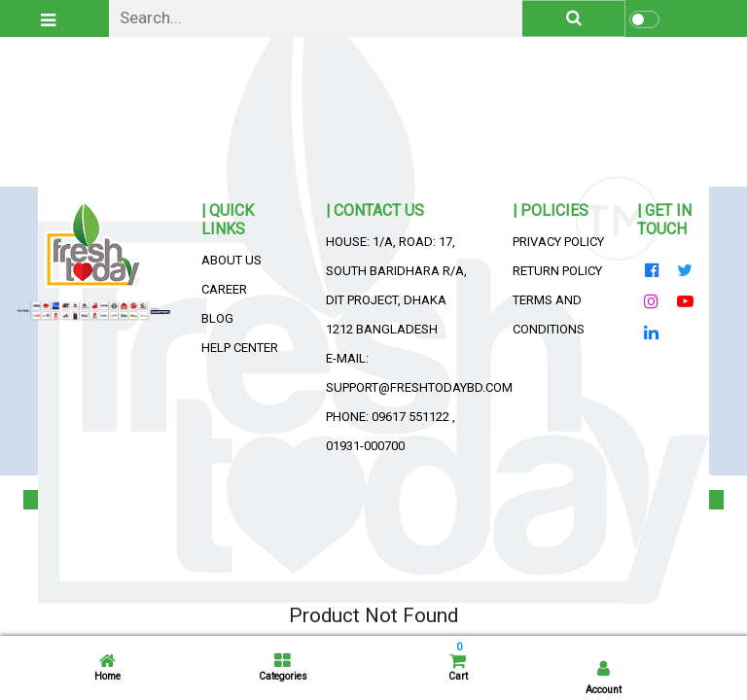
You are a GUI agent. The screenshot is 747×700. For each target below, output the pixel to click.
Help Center (240, 348)
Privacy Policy (558, 242)
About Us (231, 260)
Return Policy (557, 271)
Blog (217, 318)
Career (224, 289)
